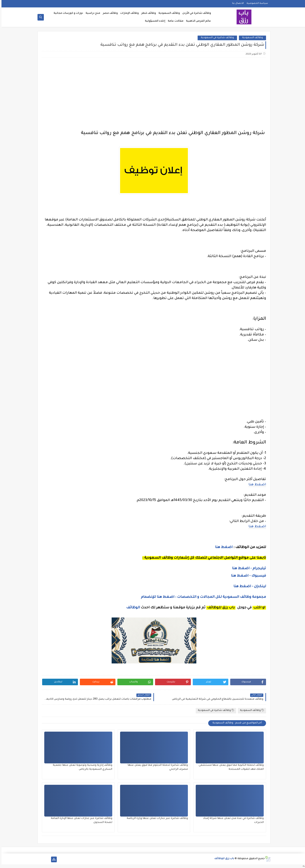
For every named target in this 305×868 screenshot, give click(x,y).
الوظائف (131, 608)
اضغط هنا (256, 485)
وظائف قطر (147, 13)
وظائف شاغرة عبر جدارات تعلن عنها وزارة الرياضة (156, 818)
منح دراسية (91, 13)
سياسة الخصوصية (256, 3)
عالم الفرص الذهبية (197, 21)
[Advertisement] (152, 94)
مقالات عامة (174, 21)
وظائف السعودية (168, 13)
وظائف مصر (109, 13)
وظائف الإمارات (128, 13)
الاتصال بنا (236, 3)
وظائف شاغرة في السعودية (216, 38)
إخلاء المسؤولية (154, 21)
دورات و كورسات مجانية (67, 13)
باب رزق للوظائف (223, 859)
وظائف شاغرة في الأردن (195, 13)
